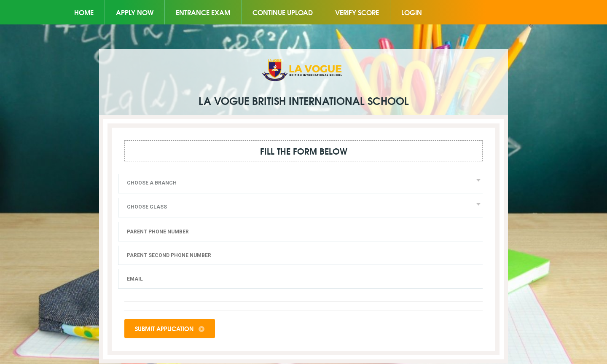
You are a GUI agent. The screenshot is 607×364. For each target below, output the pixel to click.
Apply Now (135, 12)
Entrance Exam (203, 12)
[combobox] (300, 184)
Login (412, 12)
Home (84, 12)
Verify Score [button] (357, 12)
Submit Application (170, 329)
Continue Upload (283, 12)
